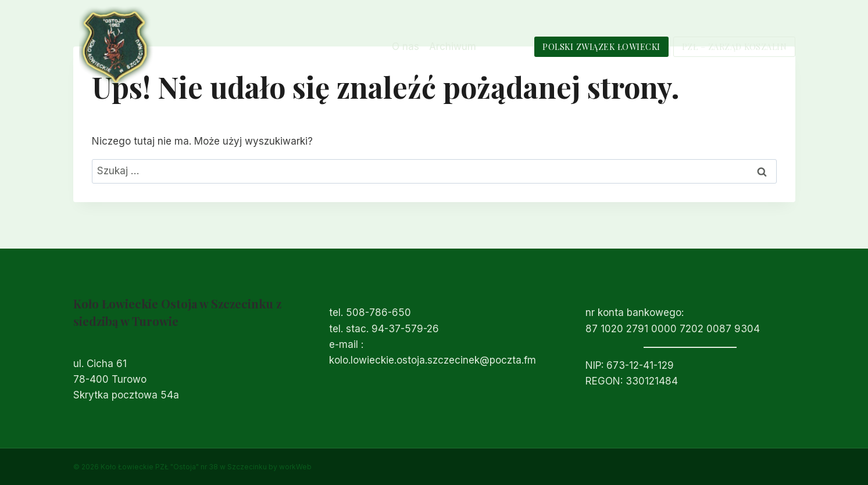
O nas (406, 46)
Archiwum (453, 46)
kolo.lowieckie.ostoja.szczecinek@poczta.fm (433, 360)
